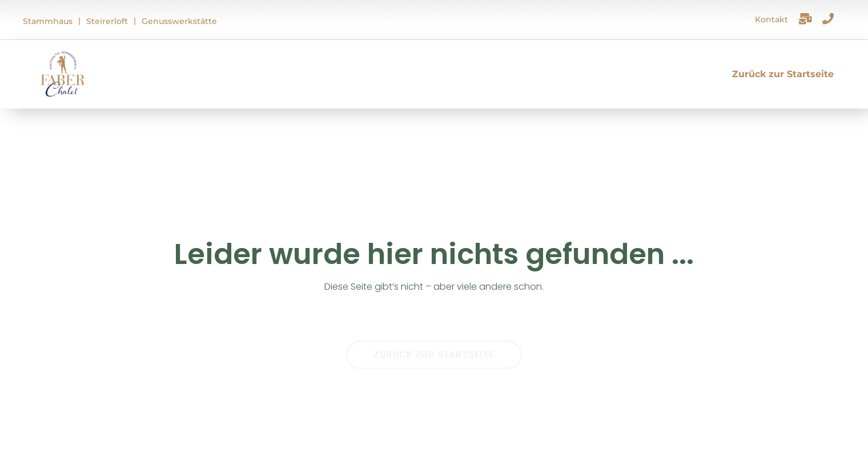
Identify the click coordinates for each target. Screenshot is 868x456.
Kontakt (771, 19)
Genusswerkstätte (179, 21)
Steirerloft (107, 21)
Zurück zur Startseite (783, 74)
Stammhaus (48, 21)
